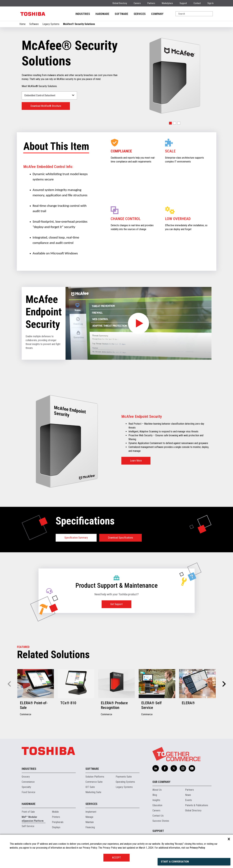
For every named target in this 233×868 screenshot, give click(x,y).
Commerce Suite (94, 782)
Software (34, 24)
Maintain (90, 822)
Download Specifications (120, 538)
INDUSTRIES (83, 14)
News (188, 795)
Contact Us (158, 816)
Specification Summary (76, 538)
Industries (29, 769)
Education (157, 805)
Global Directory (120, 3)
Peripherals (58, 822)
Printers (56, 817)
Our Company (161, 782)
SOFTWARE (121, 14)
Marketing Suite (93, 792)
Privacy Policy (197, 848)
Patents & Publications (197, 805)
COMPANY (157, 14)
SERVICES (140, 14)
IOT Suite (90, 787)
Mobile (55, 812)
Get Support (116, 604)
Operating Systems (125, 782)
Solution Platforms (95, 777)
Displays (56, 827)
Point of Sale (28, 812)
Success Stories (161, 821)
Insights (156, 800)
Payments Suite (124, 777)
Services (91, 804)
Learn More (136, 461)
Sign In (211, 3)
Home (22, 24)
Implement (91, 812)
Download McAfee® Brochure (46, 106)
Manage (89, 817)
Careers (137, 3)
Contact (197, 3)
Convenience (28, 782)
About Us (157, 790)
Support (183, 3)
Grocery (26, 777)
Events (189, 800)
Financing (90, 827)
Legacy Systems (51, 24)
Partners (151, 3)
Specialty (26, 787)
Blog (155, 795)
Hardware (29, 804)
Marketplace (167, 3)
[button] (170, 123)
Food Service (28, 792)
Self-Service (28, 826)
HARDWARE (102, 14)
